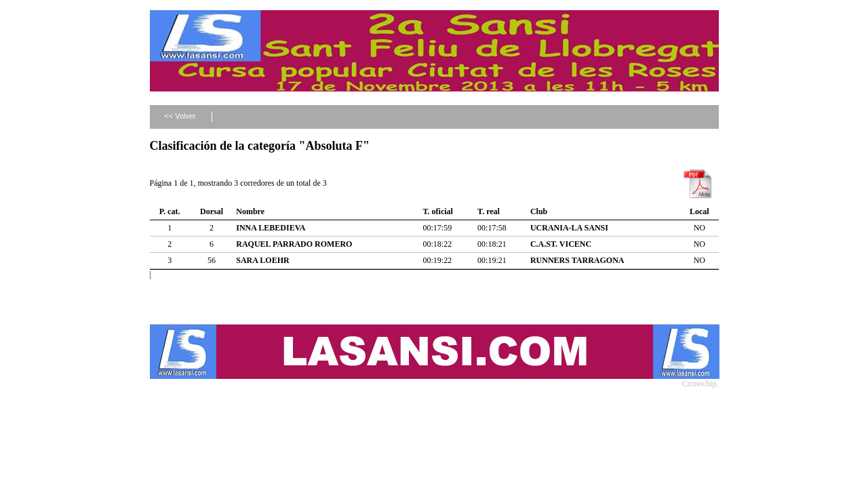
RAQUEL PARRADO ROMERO (294, 244)
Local (699, 211)
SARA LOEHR (262, 260)
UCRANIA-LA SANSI (569, 228)
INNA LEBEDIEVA (271, 228)
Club (539, 211)
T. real (489, 211)
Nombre (250, 211)
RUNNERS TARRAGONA (577, 260)
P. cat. (170, 211)
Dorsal (212, 211)
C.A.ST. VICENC (561, 244)
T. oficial (438, 211)
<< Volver (180, 116)
